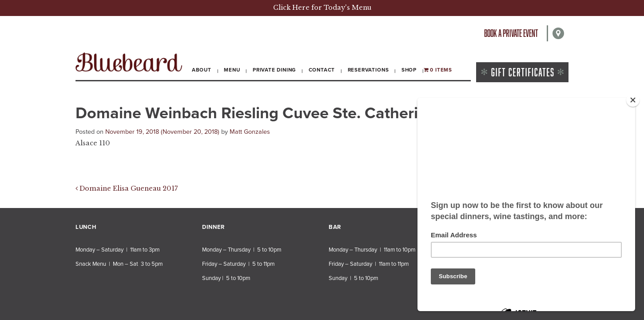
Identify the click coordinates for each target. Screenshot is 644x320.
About (202, 70)
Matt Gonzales (250, 132)
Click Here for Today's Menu (322, 8)
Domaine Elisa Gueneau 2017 (127, 188)
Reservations (368, 70)
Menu (232, 70)
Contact (322, 70)
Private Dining (274, 70)
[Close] (633, 100)
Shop (409, 70)
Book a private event (511, 33)
